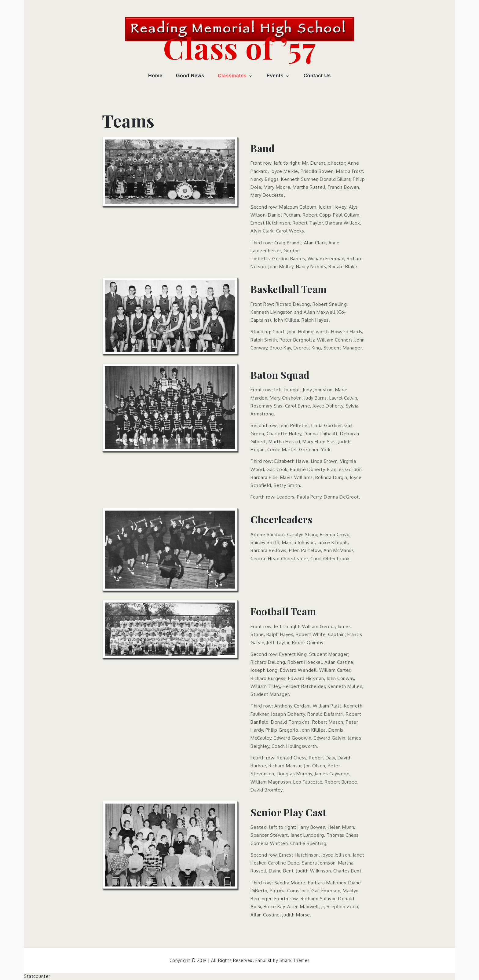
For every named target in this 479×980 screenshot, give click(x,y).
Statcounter (37, 976)
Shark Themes (295, 960)
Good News (190, 76)
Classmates (235, 76)
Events (278, 76)
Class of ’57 (239, 47)
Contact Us (317, 76)
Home (155, 76)
